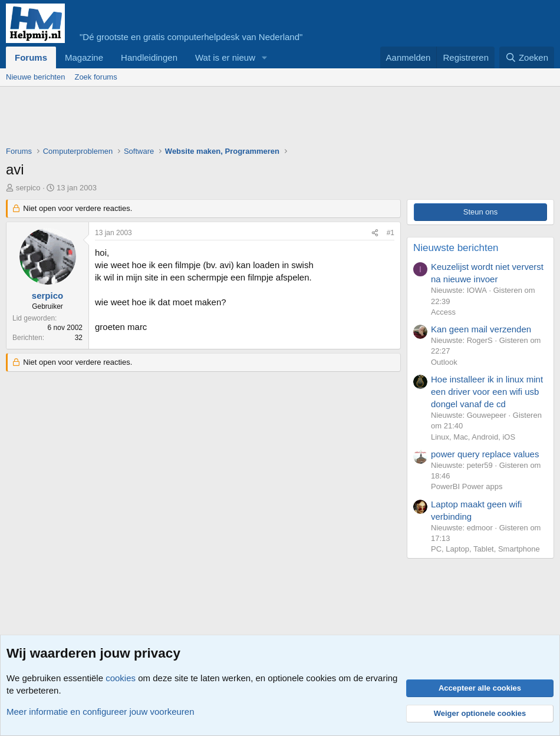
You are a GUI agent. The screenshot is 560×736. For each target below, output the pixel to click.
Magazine (84, 57)
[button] (265, 57)
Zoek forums (95, 77)
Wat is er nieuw (225, 57)
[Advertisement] (220, 119)
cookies (121, 678)
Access (443, 312)
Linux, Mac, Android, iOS (473, 437)
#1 (391, 233)
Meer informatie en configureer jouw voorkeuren (101, 712)
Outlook (444, 362)
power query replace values (485, 454)
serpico (28, 188)
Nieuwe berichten (35, 77)
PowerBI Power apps (467, 486)
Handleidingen (149, 57)
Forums (31, 57)
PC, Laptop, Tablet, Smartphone (485, 549)
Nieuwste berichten (456, 248)
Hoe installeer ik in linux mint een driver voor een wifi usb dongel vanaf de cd (487, 392)
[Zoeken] (527, 57)
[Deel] (375, 233)
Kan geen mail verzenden (481, 329)
